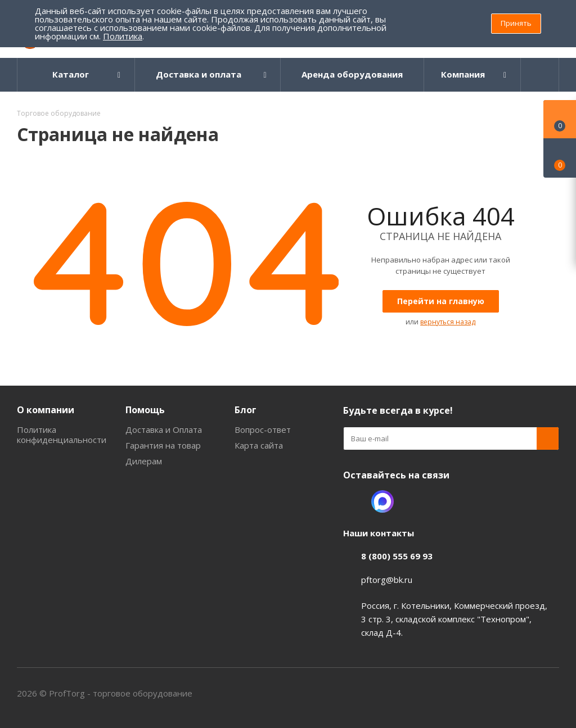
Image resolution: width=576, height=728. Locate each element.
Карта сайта (259, 445)
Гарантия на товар (163, 445)
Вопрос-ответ (263, 429)
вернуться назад (448, 322)
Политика (123, 36)
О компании (46, 410)
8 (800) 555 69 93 (397, 556)
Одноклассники (354, 501)
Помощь (145, 410)
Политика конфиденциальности (62, 435)
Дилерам (144, 461)
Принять (516, 23)
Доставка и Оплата (164, 429)
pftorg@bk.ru (387, 580)
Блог (246, 410)
